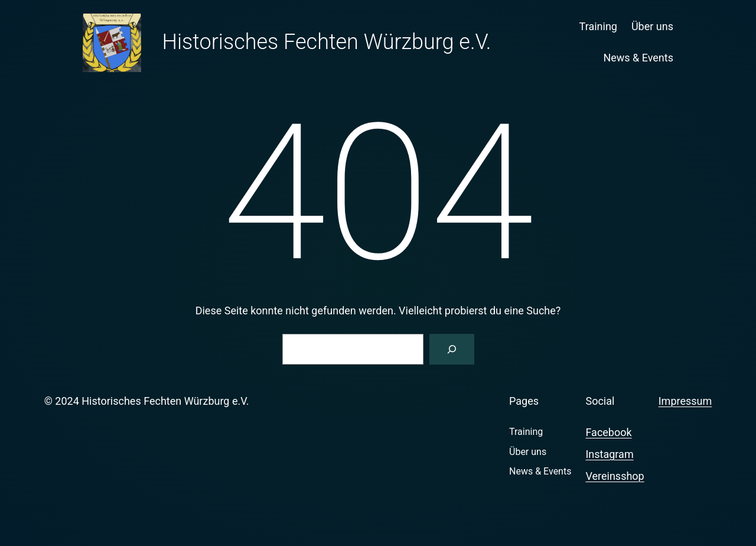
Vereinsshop (615, 476)
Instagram (609, 454)
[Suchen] (452, 349)
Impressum (685, 401)
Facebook (608, 432)
